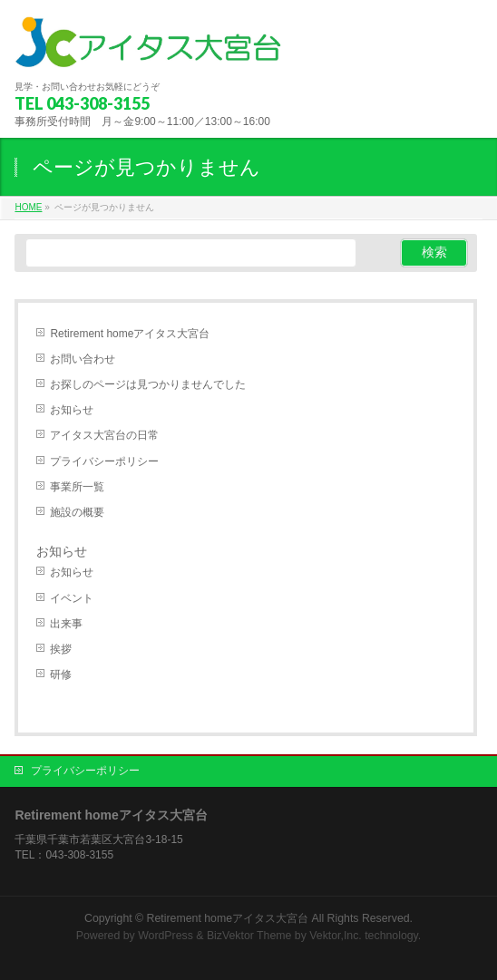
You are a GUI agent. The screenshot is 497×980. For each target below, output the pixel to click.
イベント (72, 598)
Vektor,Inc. (336, 936)
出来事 (66, 624)
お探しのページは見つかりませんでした (148, 384)
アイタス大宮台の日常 (104, 435)
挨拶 (61, 649)
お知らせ (72, 410)
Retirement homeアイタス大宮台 (130, 334)
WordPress (166, 936)
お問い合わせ (83, 359)
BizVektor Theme (249, 936)
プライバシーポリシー (104, 461)
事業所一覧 (77, 487)
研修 (61, 674)
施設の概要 (77, 512)
